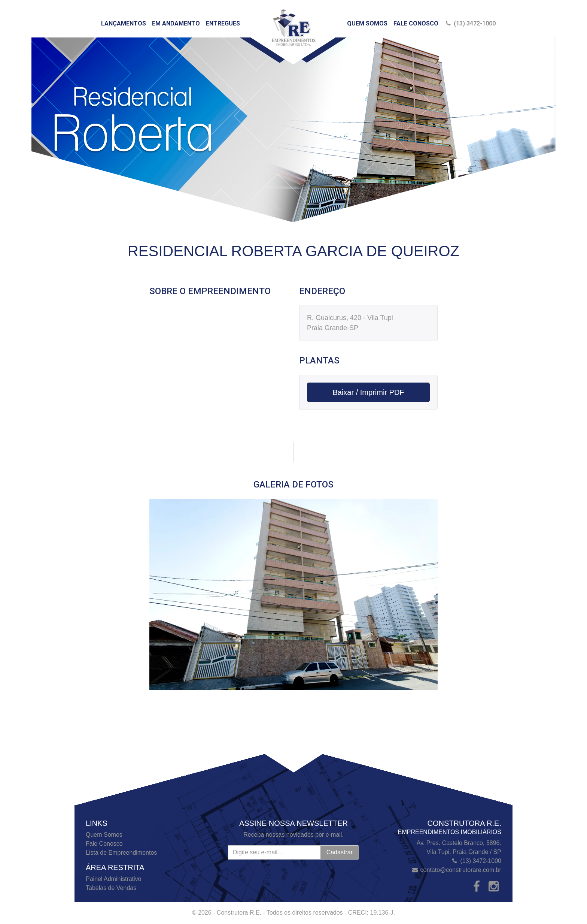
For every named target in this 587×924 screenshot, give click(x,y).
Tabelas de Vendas (111, 888)
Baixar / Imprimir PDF (368, 392)
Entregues (223, 23)
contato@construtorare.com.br (461, 870)
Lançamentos (124, 23)
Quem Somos (367, 23)
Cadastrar (340, 852)
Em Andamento (176, 23)
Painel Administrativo (114, 879)
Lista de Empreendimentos (121, 853)
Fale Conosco (416, 23)
